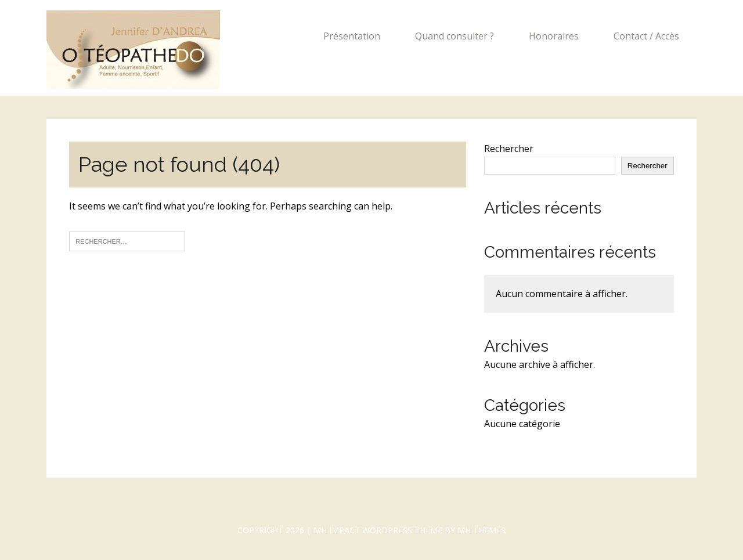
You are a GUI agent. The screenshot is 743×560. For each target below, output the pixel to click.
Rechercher (509, 149)
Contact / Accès (646, 36)
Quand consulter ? (455, 36)
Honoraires (554, 36)
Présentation (352, 36)
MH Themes (481, 530)
